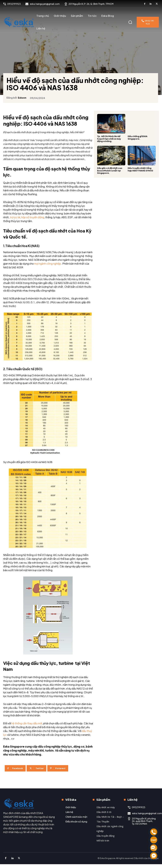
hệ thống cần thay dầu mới (27, 734)
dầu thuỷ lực (23, 745)
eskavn (23, 95)
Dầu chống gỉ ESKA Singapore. (138, 138)
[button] (130, 22)
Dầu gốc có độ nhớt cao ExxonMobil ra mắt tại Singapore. (110, 171)
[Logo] (19, 22)
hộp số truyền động (48, 227)
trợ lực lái (30, 227)
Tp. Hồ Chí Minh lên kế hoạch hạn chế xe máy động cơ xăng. (109, 139)
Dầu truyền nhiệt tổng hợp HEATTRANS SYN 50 (140, 169)
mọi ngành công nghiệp (70, 274)
